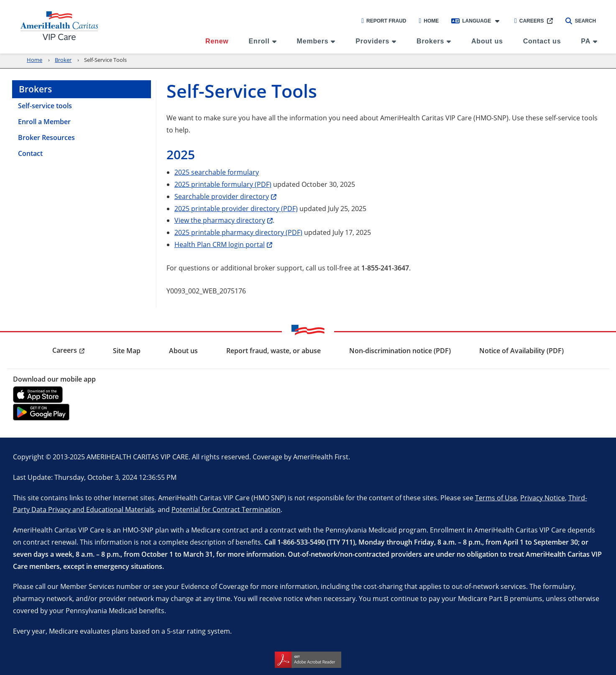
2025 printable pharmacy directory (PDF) (238, 232)
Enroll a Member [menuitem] (44, 122)
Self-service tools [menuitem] (45, 106)
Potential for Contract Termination (226, 509)
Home (429, 21)
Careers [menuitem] (65, 350)
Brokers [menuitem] (430, 41)
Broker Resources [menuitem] (46, 138)
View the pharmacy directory (220, 220)
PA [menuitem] (586, 41)
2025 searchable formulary (217, 172)
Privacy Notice (543, 498)
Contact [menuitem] (30, 153)
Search (581, 21)
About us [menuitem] (487, 41)
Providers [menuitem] (372, 41)
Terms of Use (496, 498)
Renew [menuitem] (217, 41)
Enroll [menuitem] (259, 41)
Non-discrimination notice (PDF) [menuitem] (400, 351)
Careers (529, 21)
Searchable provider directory (222, 196)
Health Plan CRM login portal (220, 244)
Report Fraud (384, 21)
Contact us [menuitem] (542, 41)
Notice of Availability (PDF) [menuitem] (521, 351)
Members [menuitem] (313, 41)
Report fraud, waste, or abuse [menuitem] (273, 351)
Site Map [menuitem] (127, 351)
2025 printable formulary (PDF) (223, 184)
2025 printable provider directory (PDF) (236, 208)
